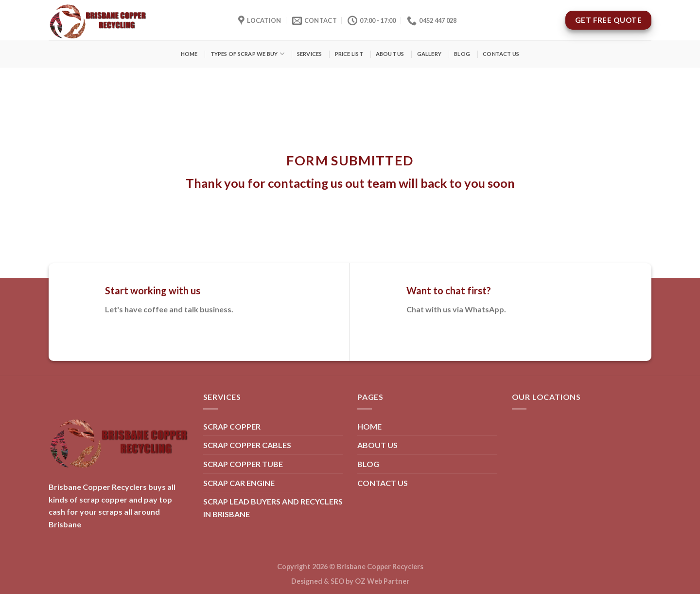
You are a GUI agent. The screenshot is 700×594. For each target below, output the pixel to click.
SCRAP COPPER (232, 426)
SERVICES (310, 54)
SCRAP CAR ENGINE (239, 483)
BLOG (462, 54)
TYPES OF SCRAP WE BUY (247, 54)
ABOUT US (390, 54)
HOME (189, 54)
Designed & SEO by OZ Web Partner (350, 581)
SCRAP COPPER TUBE (243, 464)
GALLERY (429, 54)
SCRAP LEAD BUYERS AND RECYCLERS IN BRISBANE (273, 508)
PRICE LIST (349, 54)
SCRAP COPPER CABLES (247, 445)
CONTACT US (501, 54)
